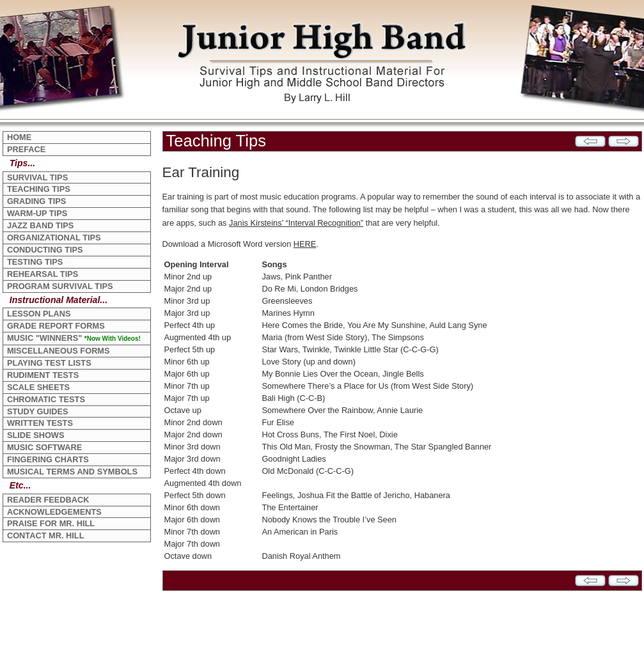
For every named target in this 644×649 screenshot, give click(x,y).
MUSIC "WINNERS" (74, 338)
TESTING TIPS (35, 262)
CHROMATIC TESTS (46, 399)
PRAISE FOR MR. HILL (51, 523)
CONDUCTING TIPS (45, 250)
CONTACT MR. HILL (46, 536)
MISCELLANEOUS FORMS (59, 351)
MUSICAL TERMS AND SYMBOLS (72, 472)
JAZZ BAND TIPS (41, 225)
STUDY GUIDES (38, 411)
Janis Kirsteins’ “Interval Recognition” (296, 223)
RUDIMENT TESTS (43, 375)
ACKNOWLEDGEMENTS (54, 512)
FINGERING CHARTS (48, 459)
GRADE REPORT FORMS (56, 326)
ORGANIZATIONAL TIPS (54, 238)
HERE (305, 244)
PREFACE (26, 149)
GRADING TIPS (36, 201)
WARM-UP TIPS (37, 213)
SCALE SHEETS (38, 387)
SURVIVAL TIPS (37, 177)
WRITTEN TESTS (40, 423)
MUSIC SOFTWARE (44, 447)
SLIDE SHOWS (36, 435)
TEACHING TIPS (39, 189)
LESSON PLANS (39, 314)
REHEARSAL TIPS (43, 274)
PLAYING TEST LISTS (49, 363)
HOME (19, 137)
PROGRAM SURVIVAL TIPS (60, 286)
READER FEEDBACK (48, 500)
